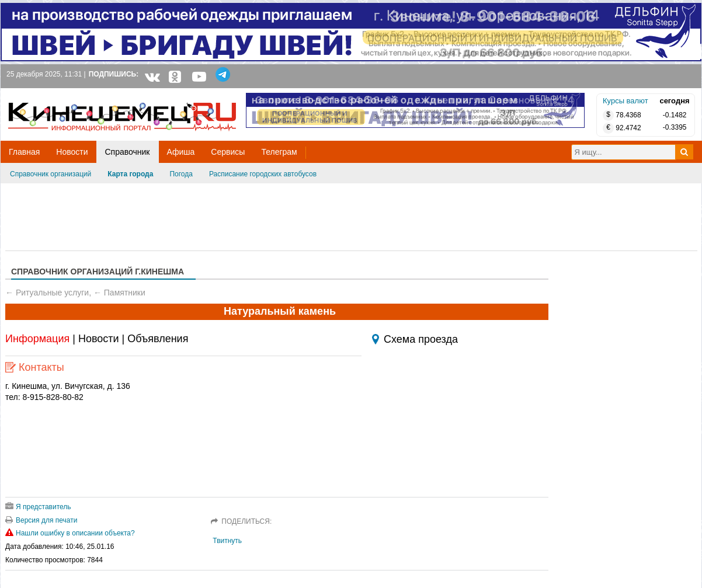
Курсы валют (625, 101)
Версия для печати (41, 520)
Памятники (125, 293)
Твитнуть (227, 541)
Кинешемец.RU (51, 94)
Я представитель (38, 507)
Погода (181, 174)
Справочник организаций (51, 174)
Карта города (130, 174)
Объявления (158, 339)
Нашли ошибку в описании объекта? (70, 533)
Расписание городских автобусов (263, 174)
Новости (99, 339)
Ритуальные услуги (52, 293)
